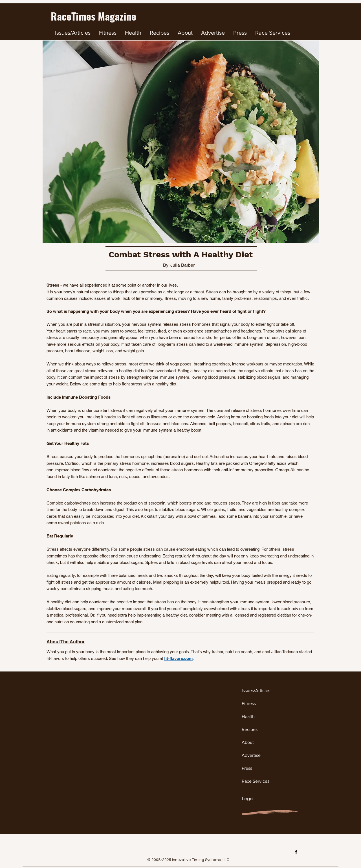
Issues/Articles (256, 690)
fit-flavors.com (178, 658)
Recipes (250, 729)
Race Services (256, 781)
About (248, 742)
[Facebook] (296, 852)
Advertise (251, 755)
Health (248, 716)
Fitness (249, 703)
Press (247, 768)
